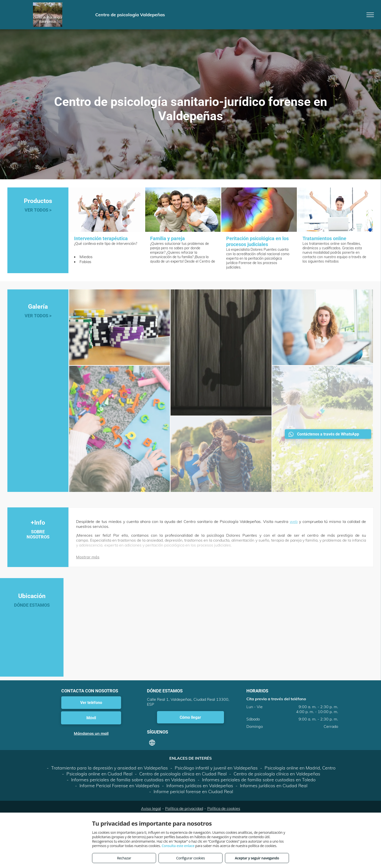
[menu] (370, 15)
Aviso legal (151, 808)
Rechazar (124, 858)
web (294, 521)
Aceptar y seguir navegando (257, 858)
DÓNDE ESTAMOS (32, 605)
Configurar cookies (191, 858)
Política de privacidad (184, 808)
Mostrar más (88, 557)
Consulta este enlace (178, 846)
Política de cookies (224, 808)
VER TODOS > (38, 210)
